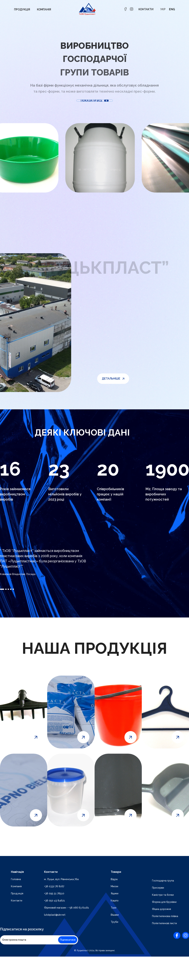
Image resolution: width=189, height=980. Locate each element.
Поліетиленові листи (164, 923)
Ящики (115, 893)
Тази (114, 908)
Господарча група (163, 881)
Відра (114, 879)
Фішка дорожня (161, 909)
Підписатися (68, 940)
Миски (114, 886)
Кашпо (115, 901)
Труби (114, 922)
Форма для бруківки (164, 902)
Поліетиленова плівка (165, 916)
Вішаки (115, 915)
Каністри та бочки (163, 895)
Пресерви (158, 888)
